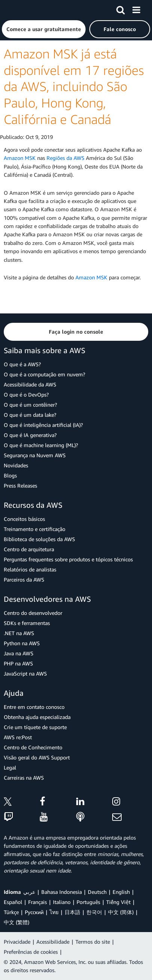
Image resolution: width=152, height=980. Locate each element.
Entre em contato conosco (34, 707)
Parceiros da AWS (24, 579)
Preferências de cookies (31, 952)
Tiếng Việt (118, 902)
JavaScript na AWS (25, 673)
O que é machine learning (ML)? (41, 445)
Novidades (16, 465)
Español (13, 902)
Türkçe (11, 912)
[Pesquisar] (120, 9)
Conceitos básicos (24, 519)
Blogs (10, 475)
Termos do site (93, 942)
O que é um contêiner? (30, 405)
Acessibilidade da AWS (30, 384)
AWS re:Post (18, 737)
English (121, 892)
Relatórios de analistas (30, 569)
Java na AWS (19, 653)
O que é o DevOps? (26, 395)
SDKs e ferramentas (27, 623)
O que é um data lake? (30, 415)
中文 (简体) (121, 912)
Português (88, 902)
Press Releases (20, 486)
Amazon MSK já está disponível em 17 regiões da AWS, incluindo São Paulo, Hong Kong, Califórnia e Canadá (74, 87)
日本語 (72, 912)
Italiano (62, 902)
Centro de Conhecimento (33, 747)
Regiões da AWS (65, 158)
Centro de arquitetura (29, 549)
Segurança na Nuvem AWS (35, 455)
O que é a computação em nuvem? (44, 374)
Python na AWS (22, 643)
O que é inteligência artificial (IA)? (43, 425)
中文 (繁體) (17, 922)
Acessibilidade (53, 942)
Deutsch (97, 892)
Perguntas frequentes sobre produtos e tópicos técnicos (68, 559)
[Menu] (136, 9)
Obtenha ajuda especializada (37, 717)
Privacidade (17, 942)
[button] (44, 29)
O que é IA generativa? (30, 435)
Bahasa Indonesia (62, 892)
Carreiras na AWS (24, 778)
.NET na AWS (19, 633)
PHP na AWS (18, 663)
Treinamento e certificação (35, 529)
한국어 (94, 912)
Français (38, 902)
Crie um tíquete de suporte (35, 727)
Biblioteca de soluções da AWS (39, 539)
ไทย (54, 912)
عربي (29, 892)
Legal (10, 767)
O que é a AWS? (22, 364)
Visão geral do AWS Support (37, 757)
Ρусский (34, 912)
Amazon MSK (20, 158)
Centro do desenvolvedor (33, 613)
